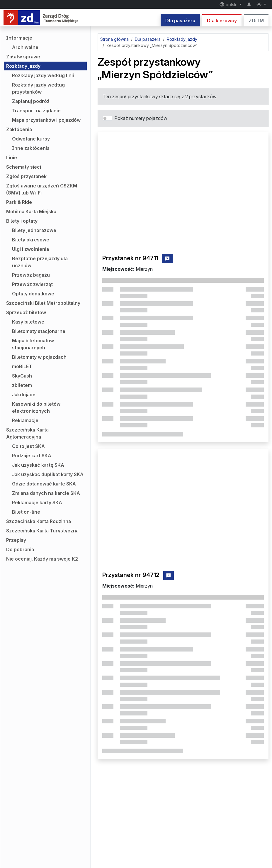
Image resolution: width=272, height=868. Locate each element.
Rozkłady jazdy (23, 66)
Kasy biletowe (28, 322)
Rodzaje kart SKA (32, 456)
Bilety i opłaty (22, 221)
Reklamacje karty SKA (37, 502)
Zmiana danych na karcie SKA (46, 493)
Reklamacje (25, 420)
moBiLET (22, 366)
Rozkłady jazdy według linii (43, 75)
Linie (12, 158)
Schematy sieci (24, 167)
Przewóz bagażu (31, 275)
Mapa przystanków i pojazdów (46, 120)
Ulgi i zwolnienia (30, 249)
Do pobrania (20, 549)
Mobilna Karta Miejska (31, 211)
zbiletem (22, 385)
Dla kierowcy (222, 21)
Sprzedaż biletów (26, 312)
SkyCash (22, 376)
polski (229, 4)
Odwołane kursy (31, 139)
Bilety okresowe (31, 240)
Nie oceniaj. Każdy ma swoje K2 (42, 559)
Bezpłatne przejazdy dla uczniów (40, 262)
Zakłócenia (19, 129)
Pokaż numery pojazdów (141, 118)
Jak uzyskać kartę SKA (38, 465)
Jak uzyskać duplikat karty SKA (48, 474)
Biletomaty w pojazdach (39, 357)
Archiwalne (25, 47)
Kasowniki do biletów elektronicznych (36, 407)
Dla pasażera (180, 21)
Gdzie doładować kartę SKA (44, 484)
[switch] (107, 118)
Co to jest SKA (28, 446)
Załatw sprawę (23, 57)
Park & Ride (19, 202)
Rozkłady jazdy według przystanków (38, 88)
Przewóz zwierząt (32, 284)
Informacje (19, 38)
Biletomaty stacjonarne (39, 331)
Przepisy (16, 540)
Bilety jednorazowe (34, 230)
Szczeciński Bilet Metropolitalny (43, 303)
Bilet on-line (26, 512)
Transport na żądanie (36, 111)
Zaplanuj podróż (31, 101)
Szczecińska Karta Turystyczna (42, 531)
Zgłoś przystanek (26, 176)
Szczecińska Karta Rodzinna (39, 521)
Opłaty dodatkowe (33, 294)
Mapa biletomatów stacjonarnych (33, 344)
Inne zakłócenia (31, 148)
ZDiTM (256, 21)
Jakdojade (24, 395)
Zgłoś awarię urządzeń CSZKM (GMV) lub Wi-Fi (42, 189)
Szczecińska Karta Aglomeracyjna (27, 433)
